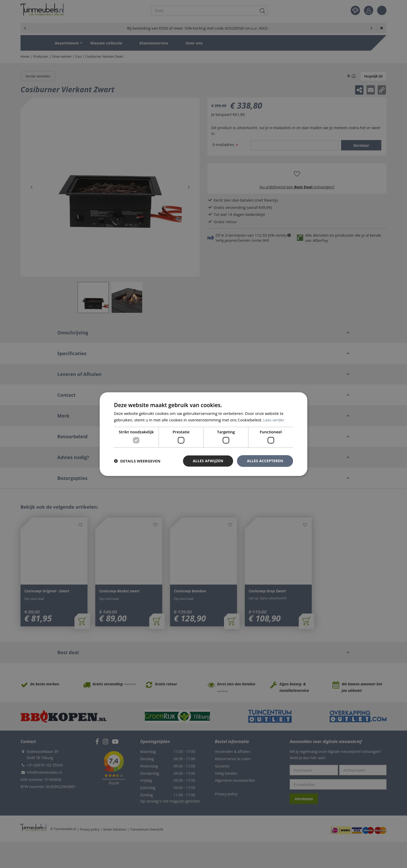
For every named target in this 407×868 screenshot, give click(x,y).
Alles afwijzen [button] (208, 461)
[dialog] (203, 434)
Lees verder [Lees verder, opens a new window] (274, 420)
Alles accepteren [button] (265, 461)
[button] (137, 461)
